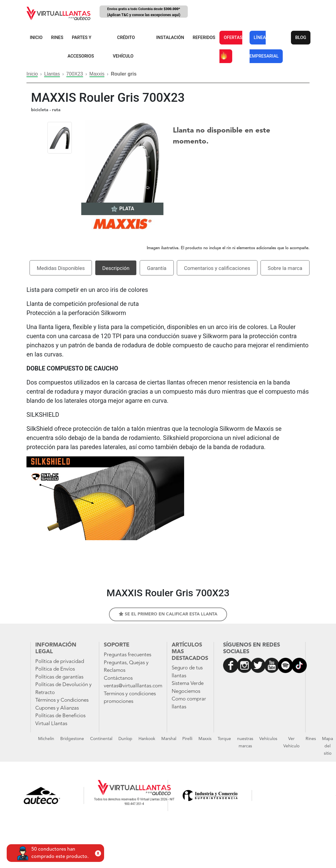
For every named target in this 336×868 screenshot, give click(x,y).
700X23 (75, 74)
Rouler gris (124, 74)
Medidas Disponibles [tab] (61, 268)
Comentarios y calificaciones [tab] (217, 268)
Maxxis (97, 74)
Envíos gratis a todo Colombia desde (144, 12)
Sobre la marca (285, 268)
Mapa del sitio (327, 746)
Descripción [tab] (116, 268)
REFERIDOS (204, 38)
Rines (311, 739)
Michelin (46, 739)
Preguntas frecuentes (128, 655)
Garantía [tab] (157, 268)
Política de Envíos (55, 669)
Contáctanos (118, 678)
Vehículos (268, 739)
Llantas (52, 74)
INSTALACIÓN (170, 38)
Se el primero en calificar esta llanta (168, 614)
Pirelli (187, 739)
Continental (101, 739)
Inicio (32, 74)
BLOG (301, 38)
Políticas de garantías (59, 677)
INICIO (36, 38)
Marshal (169, 739)
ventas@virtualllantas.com (133, 686)
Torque (224, 739)
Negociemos (186, 691)
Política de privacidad (60, 662)
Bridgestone (72, 739)
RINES (57, 38)
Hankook (147, 739)
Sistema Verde (188, 684)
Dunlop (125, 739)
